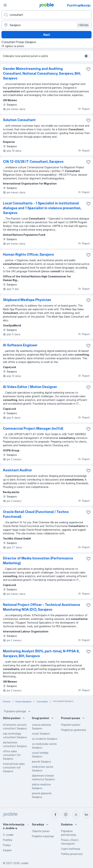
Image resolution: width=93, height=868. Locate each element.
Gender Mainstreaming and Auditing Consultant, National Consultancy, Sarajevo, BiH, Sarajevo (42, 73)
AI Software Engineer (20, 345)
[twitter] (76, 815)
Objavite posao (41, 831)
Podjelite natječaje (43, 836)
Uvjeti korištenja (71, 849)
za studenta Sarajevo (45, 739)
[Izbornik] (5, 5)
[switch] (87, 56)
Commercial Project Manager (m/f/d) (33, 428)
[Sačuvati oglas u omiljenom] (88, 69)
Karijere (7, 850)
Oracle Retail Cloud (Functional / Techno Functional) (36, 514)
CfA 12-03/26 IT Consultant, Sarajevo (33, 162)
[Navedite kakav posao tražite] (46, 15)
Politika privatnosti (72, 854)
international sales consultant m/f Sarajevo (14, 767)
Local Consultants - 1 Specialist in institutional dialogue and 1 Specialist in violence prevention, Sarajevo (42, 208)
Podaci (7, 845)
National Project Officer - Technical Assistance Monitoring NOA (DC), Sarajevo (42, 607)
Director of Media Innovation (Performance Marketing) (38, 561)
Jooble (24, 863)
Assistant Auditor (17, 470)
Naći (47, 35)
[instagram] (66, 815)
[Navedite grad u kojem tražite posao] (46, 25)
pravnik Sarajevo (41, 762)
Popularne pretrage (18, 711)
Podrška (8, 840)
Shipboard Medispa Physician (27, 300)
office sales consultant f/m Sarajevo (12, 755)
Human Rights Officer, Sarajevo (28, 254)
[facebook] (55, 815)
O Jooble (8, 835)
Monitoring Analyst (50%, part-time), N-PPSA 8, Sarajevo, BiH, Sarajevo (41, 654)
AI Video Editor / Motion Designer (30, 387)
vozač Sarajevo (41, 734)
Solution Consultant (19, 120)
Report (84, 109)
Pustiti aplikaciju (79, 5)
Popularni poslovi (71, 725)
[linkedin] (86, 815)
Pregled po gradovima (74, 730)
